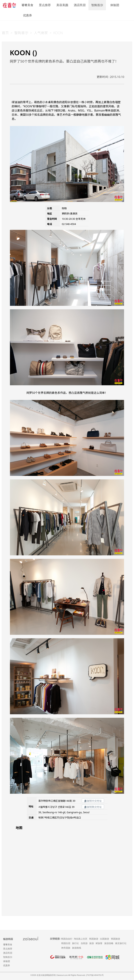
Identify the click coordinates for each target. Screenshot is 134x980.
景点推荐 (45, 5)
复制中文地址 (93, 801)
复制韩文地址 (93, 807)
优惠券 (27, 15)
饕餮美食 (27, 5)
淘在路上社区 (81, 939)
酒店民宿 (80, 5)
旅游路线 (77, 948)
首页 (5, 33)
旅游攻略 (109, 943)
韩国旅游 (94, 939)
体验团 (115, 5)
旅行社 (75, 943)
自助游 (84, 943)
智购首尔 (97, 5)
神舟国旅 (66, 948)
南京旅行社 (121, 943)
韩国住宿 (66, 943)
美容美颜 (62, 5)
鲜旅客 (99, 943)
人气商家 (41, 33)
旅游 (92, 943)
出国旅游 (105, 939)
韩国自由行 (67, 939)
